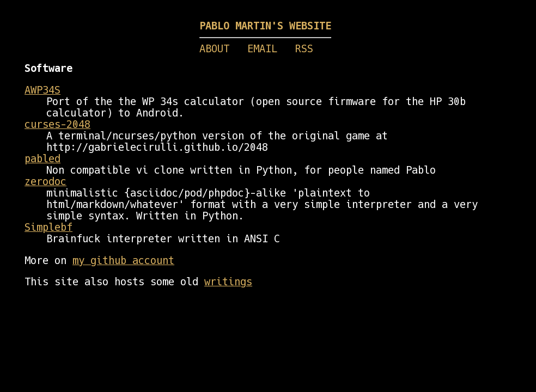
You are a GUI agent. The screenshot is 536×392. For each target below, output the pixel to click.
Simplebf (48, 227)
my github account (123, 261)
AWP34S (42, 90)
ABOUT (214, 49)
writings (228, 282)
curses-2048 (57, 124)
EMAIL (262, 49)
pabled (42, 159)
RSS (304, 49)
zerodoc (45, 182)
